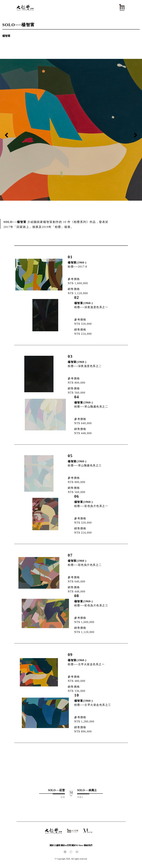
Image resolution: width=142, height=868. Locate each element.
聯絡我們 (88, 845)
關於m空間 (66, 845)
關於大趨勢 (55, 845)
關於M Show (77, 845)
